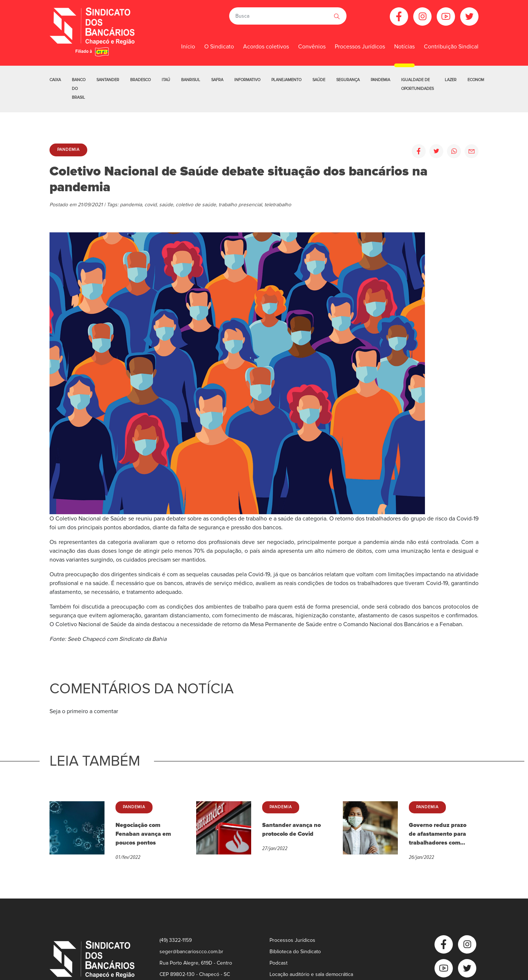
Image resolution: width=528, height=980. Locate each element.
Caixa (55, 80)
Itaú (166, 80)
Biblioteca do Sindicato (295, 952)
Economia (478, 80)
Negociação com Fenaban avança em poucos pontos (143, 834)
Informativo (247, 80)
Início (188, 47)
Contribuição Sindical (451, 47)
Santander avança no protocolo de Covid (291, 830)
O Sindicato (219, 47)
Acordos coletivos (266, 47)
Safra (217, 80)
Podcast (278, 963)
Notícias (404, 47)
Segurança (348, 80)
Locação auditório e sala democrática (311, 974)
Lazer (451, 80)
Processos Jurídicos (360, 47)
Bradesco (140, 80)
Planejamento (286, 80)
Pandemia (380, 80)
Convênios (312, 47)
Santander (108, 80)
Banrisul (191, 80)
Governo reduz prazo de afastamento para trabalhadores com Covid (438, 834)
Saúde (319, 80)
